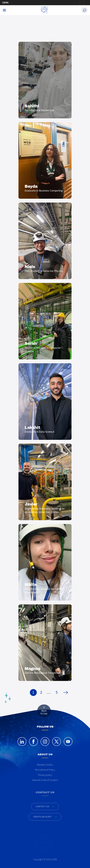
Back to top (44, 712)
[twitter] (57, 745)
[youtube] (68, 745)
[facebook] (33, 745)
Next (66, 693)
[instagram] (45, 745)
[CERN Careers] (45, 10)
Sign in (82, 3)
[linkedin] (22, 745)
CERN (5, 3)
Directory (86, 3)
